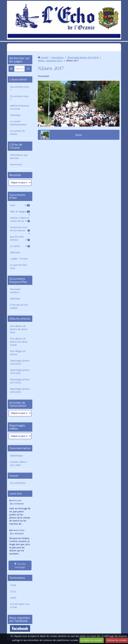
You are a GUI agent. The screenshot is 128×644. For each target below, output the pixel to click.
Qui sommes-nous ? (20, 88)
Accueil (44, 57)
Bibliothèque (16, 456)
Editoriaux (15, 252)
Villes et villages (20, 211)
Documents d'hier (17, 196)
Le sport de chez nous (19, 266)
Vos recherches (18, 483)
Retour (79, 135)
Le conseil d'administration (18, 123)
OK (28, 69)
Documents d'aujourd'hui (18, 280)
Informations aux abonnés (19, 157)
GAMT (13, 598)
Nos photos (58, 57)
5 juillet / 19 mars (19, 259)
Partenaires (17, 578)
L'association (18, 79)
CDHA (13, 585)
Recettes (15, 175)
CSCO (13, 591)
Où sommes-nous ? (19, 98)
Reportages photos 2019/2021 (20, 372)
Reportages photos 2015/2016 (20, 390)
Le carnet (20, 246)
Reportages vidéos (17, 427)
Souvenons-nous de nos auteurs (20, 229)
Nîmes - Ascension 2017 (50, 61)
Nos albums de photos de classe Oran (19, 329)
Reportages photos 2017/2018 (20, 381)
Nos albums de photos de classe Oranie (19, 342)
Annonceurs (16, 164)
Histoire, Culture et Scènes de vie (20, 219)
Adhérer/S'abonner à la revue (20, 107)
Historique (15, 115)
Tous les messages (20, 565)
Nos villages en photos (18, 353)
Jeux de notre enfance (20, 238)
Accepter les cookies (92, 640)
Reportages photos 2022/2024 (20, 362)
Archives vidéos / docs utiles (19, 463)
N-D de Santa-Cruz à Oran (20, 606)
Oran (20, 205)
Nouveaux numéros (15, 291)
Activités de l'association (18, 404)
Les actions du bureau (17, 132)
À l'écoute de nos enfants (19, 306)
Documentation (20, 448)
